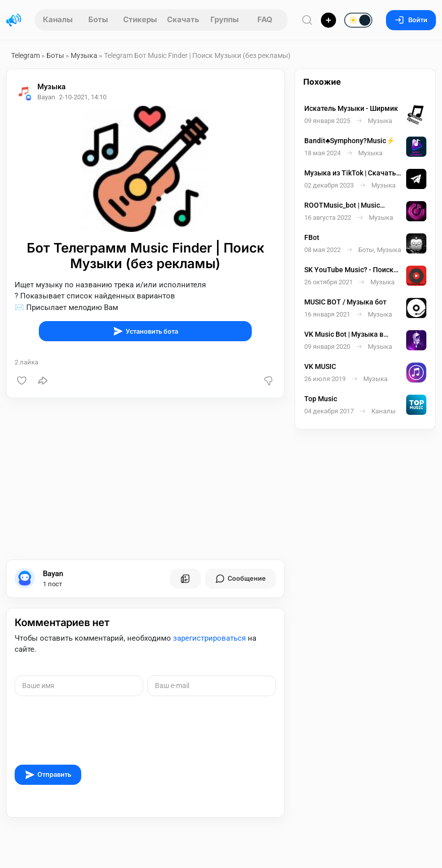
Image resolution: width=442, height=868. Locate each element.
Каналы (58, 19)
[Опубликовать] (328, 20)
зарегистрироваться (209, 638)
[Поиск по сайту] (307, 20)
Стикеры (140, 19)
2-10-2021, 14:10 (83, 97)
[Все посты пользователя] (185, 579)
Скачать (183, 19)
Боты (98, 19)
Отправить (48, 775)
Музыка (84, 55)
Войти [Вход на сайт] (411, 20)
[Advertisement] (145, 479)
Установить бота (146, 331)
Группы (225, 19)
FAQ (265, 19)
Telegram (25, 55)
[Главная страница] (14, 20)
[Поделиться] (43, 381)
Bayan (53, 574)
